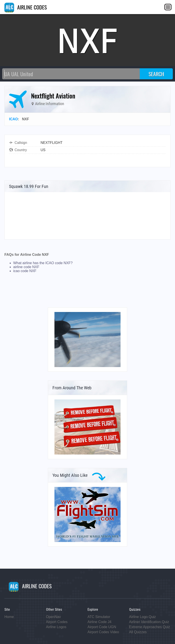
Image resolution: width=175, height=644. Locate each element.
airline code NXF (26, 267)
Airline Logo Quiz (143, 617)
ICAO (13, 119)
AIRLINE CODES (26, 7)
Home (9, 617)
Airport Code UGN (102, 627)
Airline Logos (56, 627)
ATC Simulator (99, 617)
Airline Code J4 (100, 622)
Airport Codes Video (103, 632)
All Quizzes (138, 632)
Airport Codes (57, 622)
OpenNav (54, 617)
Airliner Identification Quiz (149, 622)
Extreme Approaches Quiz (150, 627)
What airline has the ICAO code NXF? (43, 263)
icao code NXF (25, 271)
